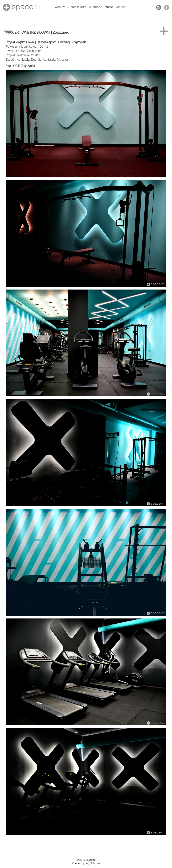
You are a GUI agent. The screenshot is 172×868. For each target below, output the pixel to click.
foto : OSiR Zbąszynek (20, 66)
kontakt (121, 7)
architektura (79, 7)
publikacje (95, 7)
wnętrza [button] (62, 7)
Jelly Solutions (92, 863)
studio (109, 7)
